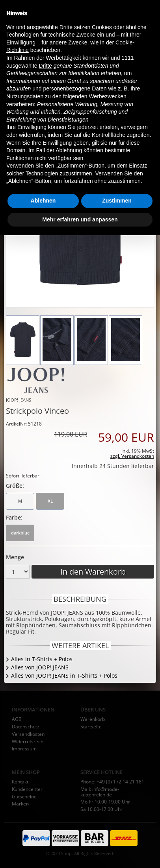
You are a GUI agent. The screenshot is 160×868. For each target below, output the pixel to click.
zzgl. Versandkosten (132, 456)
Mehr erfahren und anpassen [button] (80, 852)
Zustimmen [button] (117, 833)
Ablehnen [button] (43, 833)
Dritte (46, 698)
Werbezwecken (107, 729)
